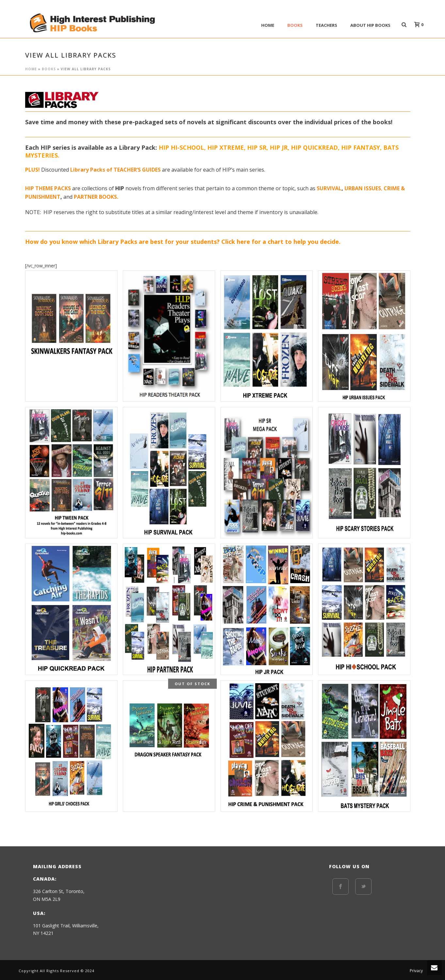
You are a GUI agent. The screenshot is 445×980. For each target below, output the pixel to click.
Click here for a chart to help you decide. (281, 242)
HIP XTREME (226, 147)
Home (268, 25)
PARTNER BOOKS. (96, 197)
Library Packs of (92, 170)
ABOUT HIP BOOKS (370, 25)
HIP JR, (279, 147)
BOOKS (295, 25)
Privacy (416, 971)
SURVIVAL (329, 188)
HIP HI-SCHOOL (181, 147)
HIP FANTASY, (362, 147)
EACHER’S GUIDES (140, 170)
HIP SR (257, 147)
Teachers (326, 25)
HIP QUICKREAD (314, 147)
